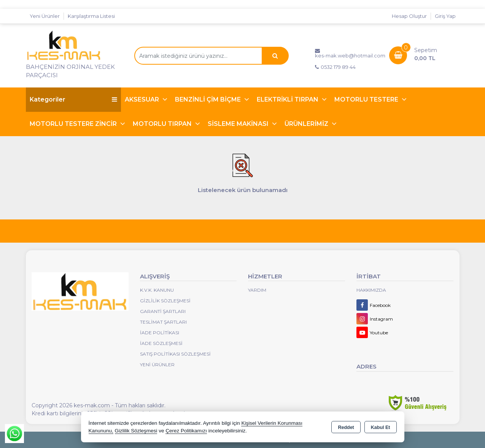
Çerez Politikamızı (186, 431)
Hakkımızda (371, 290)
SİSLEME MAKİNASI (239, 124)
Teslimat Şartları (163, 322)
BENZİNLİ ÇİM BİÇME (209, 99)
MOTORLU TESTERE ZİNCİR (74, 124)
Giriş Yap (445, 16)
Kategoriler (73, 99)
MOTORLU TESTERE (367, 99)
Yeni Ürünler (157, 365)
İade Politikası (160, 333)
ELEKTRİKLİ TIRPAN (288, 99)
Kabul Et (381, 427)
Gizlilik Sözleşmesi (165, 301)
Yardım (257, 290)
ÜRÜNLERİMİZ (307, 124)
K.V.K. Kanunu (157, 290)
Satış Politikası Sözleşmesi (175, 354)
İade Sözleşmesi (161, 343)
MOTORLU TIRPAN (163, 124)
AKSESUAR (143, 99)
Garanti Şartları (163, 311)
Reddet (346, 427)
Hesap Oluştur (409, 16)
